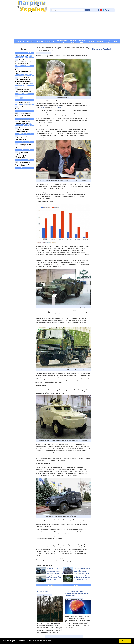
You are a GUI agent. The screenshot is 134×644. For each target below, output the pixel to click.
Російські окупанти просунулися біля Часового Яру (24, 146)
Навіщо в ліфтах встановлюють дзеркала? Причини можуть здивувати (23, 90)
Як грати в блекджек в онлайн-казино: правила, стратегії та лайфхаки (23, 130)
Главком (42, 107)
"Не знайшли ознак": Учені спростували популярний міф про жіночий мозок (24, 62)
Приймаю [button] (125, 641)
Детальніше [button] (47, 641)
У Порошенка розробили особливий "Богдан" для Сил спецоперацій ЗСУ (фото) (82, 578)
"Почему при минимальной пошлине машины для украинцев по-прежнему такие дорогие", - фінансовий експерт (54, 572)
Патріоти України (57, 107)
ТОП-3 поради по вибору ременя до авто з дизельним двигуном (24, 115)
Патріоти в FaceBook (102, 49)
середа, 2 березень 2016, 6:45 (43, 53)
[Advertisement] (67, 26)
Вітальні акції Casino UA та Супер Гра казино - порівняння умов (24, 138)
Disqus (76, 585)
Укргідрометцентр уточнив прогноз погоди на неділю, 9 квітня (24, 164)
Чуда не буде (23, 102)
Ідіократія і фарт (24, 55)
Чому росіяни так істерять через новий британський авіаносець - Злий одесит (54, 578)
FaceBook (50, 585)
